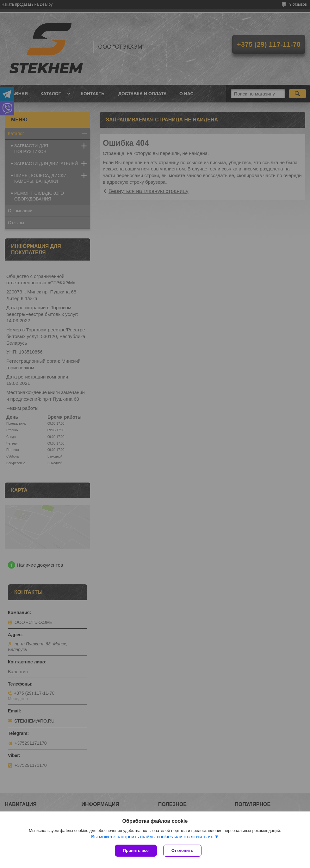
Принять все (136, 850)
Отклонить (182, 850)
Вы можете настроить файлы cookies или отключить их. (153, 837)
